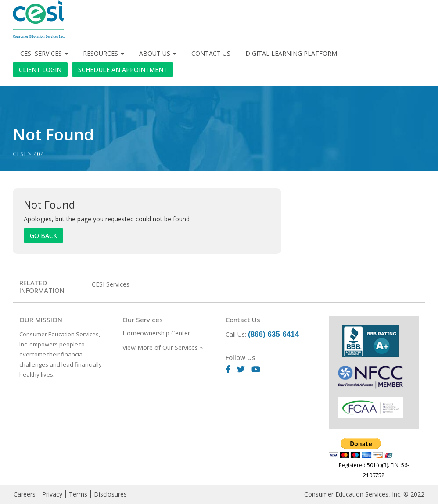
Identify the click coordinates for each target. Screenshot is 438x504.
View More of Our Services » (163, 347)
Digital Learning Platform (291, 53)
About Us (158, 53)
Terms (78, 494)
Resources (104, 53)
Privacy (52, 494)
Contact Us (211, 53)
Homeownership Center (156, 333)
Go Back (43, 236)
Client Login (40, 70)
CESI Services (44, 53)
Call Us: (262, 334)
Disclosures (110, 494)
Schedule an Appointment (123, 70)
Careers (25, 494)
